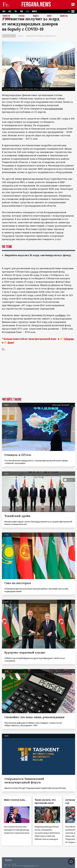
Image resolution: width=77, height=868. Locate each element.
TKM (21, 11)
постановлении (54, 109)
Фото (49, 16)
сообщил (60, 315)
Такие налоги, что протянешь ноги (45, 801)
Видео (36, 16)
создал (34, 272)
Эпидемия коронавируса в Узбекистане (41, 36)
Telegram (69, 339)
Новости (6, 16)
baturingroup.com (29, 866)
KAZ (4, 11)
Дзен (10, 342)
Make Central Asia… (15, 800)
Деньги (21, 36)
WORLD (34, 11)
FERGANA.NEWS (36, 5)
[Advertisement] (38, 378)
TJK (16, 11)
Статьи (22, 16)
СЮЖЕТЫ (64, 16)
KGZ (10, 11)
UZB (27, 11)
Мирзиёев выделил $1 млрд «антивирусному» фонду (38, 255)
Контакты (8, 860)
